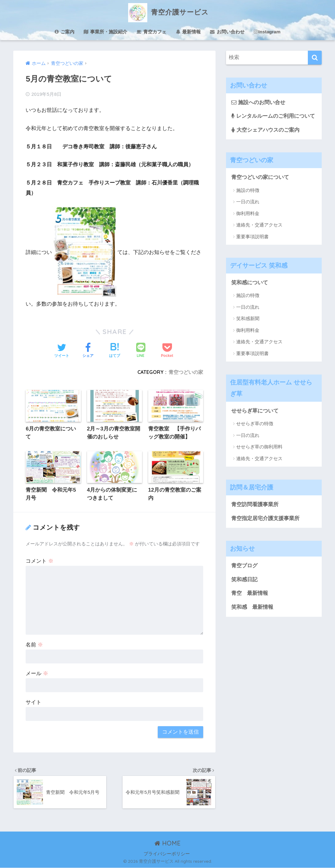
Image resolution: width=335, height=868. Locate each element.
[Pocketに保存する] (167, 351)
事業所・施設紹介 (105, 32)
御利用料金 (248, 213)
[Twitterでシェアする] (62, 351)
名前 (34, 645)
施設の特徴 (248, 190)
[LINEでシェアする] (141, 351)
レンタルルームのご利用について (273, 116)
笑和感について (250, 283)
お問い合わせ (227, 32)
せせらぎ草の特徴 (255, 424)
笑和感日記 (244, 580)
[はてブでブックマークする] (115, 351)
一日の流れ (248, 202)
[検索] (315, 58)
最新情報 (188, 32)
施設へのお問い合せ (258, 102)
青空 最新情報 (250, 593)
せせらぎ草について (255, 411)
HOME (167, 843)
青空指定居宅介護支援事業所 (265, 518)
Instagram (267, 32)
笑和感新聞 (248, 319)
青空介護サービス (168, 12)
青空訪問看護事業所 (255, 504)
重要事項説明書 (252, 237)
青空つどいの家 (186, 372)
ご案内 (65, 32)
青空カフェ (151, 32)
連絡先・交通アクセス (259, 225)
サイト (33, 702)
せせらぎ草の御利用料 (259, 447)
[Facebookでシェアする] (88, 351)
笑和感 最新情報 (252, 607)
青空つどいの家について (260, 177)
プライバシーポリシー (167, 854)
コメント (40, 561)
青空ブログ (244, 566)
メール (37, 673)
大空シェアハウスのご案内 (265, 130)
